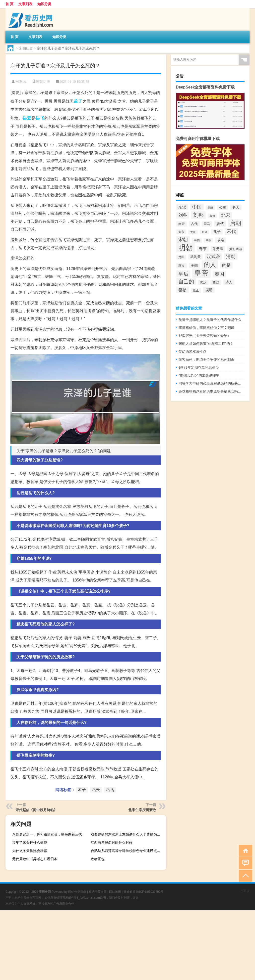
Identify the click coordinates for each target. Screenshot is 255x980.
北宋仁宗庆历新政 (142, 810)
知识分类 (44, 4)
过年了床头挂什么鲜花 (30, 843)
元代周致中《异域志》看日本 (35, 859)
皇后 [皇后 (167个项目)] (183, 274)
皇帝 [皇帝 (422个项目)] (201, 273)
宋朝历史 (26, 48)
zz (25, 82)
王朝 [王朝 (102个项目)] (194, 266)
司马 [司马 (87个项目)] (207, 224)
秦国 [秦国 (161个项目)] (219, 274)
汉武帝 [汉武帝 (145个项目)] (213, 257)
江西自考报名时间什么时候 (112, 843)
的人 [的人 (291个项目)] (210, 265)
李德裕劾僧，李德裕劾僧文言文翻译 (206, 328)
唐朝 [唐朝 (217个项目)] (236, 223)
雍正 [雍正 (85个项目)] (196, 290)
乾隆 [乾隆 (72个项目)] (210, 208)
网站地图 (115, 892)
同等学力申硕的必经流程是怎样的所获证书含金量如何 (212, 383)
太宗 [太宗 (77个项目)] (181, 232)
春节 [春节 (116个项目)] (203, 249)
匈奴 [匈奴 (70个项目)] (212, 216)
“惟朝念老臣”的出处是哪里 (199, 375)
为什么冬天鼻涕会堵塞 (30, 851)
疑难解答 (129, 892)
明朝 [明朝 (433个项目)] (186, 247)
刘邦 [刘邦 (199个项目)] (198, 215)
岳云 (27, 118)
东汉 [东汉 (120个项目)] (182, 207)
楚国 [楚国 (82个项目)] (181, 257)
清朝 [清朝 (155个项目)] (231, 256)
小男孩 (245, 891)
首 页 (9, 4)
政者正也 (98, 859)
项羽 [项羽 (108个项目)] (209, 290)
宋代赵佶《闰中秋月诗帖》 (36, 810)
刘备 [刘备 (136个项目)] (183, 215)
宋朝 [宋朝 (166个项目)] (183, 239)
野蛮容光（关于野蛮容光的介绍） (205, 336)
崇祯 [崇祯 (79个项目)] (197, 240)
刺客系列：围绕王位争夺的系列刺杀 (206, 359)
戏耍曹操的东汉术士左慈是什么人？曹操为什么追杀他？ (128, 834)
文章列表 (25, 4)
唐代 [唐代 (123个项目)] (220, 223)
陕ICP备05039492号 (150, 892)
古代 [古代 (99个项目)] (194, 224)
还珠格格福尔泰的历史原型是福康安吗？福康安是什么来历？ (212, 391)
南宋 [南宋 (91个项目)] (182, 224)
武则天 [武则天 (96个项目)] (195, 257)
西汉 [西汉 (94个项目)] (216, 282)
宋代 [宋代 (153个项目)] (231, 231)
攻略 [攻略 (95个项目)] (221, 240)
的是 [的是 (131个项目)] (226, 265)
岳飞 (40, 118)
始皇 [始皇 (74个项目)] (204, 232)
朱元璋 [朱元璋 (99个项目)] (218, 249)
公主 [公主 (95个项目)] (223, 207)
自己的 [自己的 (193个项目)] (186, 282)
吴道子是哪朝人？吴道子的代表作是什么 (210, 320)
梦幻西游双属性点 (192, 352)
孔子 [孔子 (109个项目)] (217, 232)
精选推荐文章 (98, 892)
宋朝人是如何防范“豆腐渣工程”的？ (206, 344)
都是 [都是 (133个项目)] (183, 290)
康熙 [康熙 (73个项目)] (208, 240)
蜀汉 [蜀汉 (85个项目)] (203, 282)
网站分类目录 (77, 892)
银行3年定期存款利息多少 (199, 367)
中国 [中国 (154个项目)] (197, 207)
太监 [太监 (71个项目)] (193, 232)
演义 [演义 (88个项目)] (182, 266)
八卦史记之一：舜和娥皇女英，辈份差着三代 (47, 834)
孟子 (78, 101)
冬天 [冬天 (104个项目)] (236, 207)
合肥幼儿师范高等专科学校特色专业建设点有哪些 (128, 851)
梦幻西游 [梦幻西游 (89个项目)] (236, 249)
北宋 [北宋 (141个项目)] (226, 215)
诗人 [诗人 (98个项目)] (229, 282)
